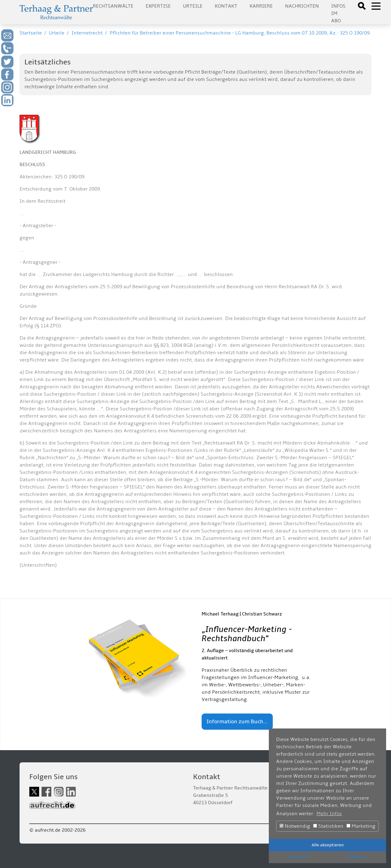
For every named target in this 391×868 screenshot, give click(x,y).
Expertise (158, 6)
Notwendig (295, 826)
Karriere (261, 6)
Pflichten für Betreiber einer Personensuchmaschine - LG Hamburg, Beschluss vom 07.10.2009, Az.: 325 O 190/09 (240, 33)
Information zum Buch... (237, 722)
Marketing (361, 826)
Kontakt (226, 6)
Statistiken (328, 826)
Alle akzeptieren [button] (328, 845)
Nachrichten (302, 6)
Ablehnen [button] (357, 857)
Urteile (193, 6)
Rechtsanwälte (113, 6)
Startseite (31, 33)
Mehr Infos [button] (329, 814)
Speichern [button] (298, 857)
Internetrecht (87, 33)
